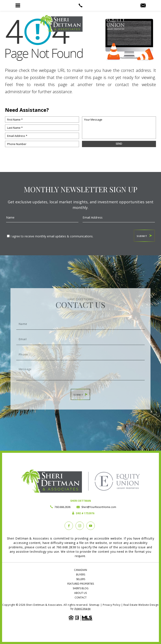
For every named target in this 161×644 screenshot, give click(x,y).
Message (80, 369)
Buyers (81, 575)
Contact (81, 598)
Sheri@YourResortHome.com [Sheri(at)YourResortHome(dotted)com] (99, 507)
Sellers (81, 579)
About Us (80, 593)
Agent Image (83, 609)
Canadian (80, 570)
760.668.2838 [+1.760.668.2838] (62, 507)
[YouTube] (91, 526)
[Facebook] (69, 526)
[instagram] (80, 526)
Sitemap (94, 605)
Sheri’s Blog (81, 588)
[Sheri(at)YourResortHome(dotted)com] (143, 6)
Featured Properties (81, 584)
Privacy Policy (112, 605)
